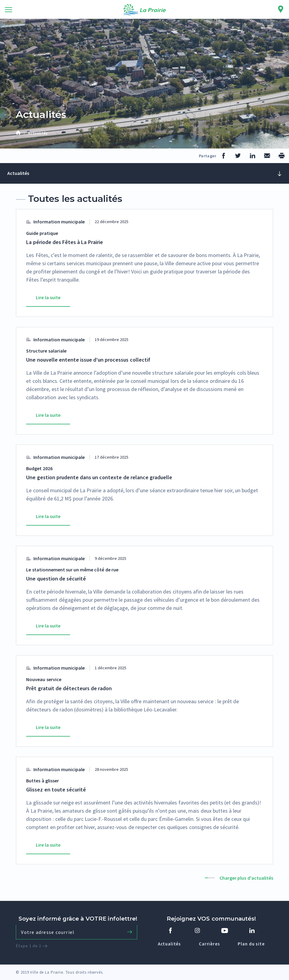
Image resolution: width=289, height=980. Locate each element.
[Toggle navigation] (8, 9)
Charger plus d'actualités (246, 878)
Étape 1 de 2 (32, 946)
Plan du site (251, 944)
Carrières (209, 944)
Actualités (169, 944)
